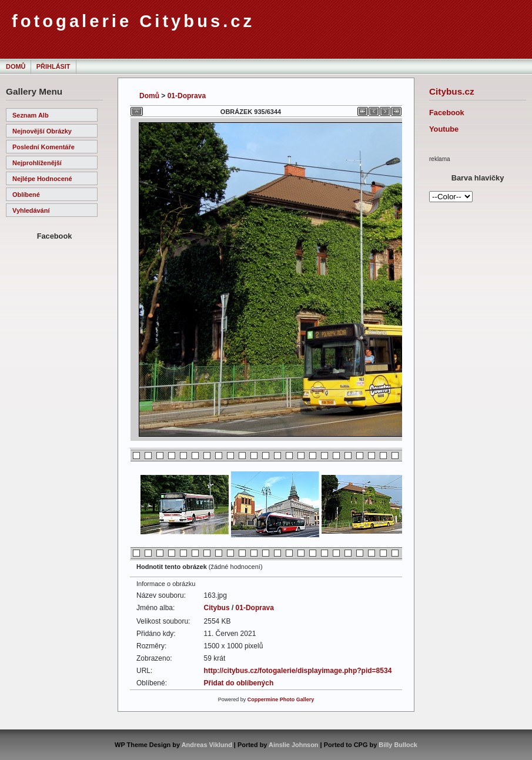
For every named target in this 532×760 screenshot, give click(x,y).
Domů (16, 66)
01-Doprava (187, 96)
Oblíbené (26, 195)
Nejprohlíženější (37, 163)
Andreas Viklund (207, 745)
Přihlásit (53, 66)
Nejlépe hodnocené (42, 179)
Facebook (447, 113)
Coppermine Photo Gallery (281, 699)
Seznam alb (31, 115)
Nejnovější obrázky (42, 131)
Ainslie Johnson (293, 745)
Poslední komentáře (44, 147)
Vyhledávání (31, 210)
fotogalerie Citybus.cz (133, 21)
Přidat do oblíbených (239, 683)
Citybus (217, 608)
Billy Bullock (398, 745)
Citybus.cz (452, 91)
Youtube (444, 129)
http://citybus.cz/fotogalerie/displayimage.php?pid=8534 (298, 671)
